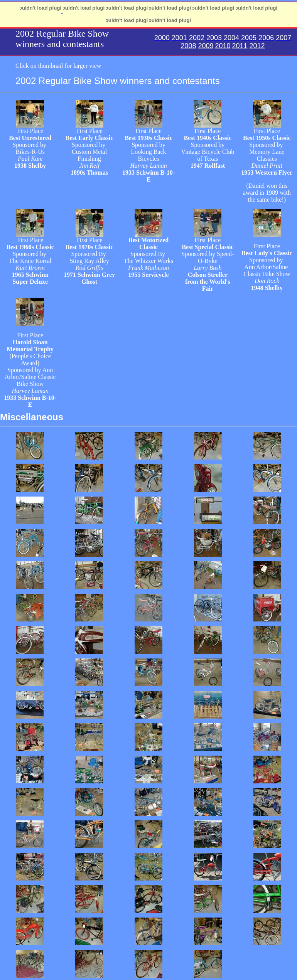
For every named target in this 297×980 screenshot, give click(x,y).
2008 (188, 46)
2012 (257, 46)
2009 (206, 46)
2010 (223, 46)
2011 (240, 46)
